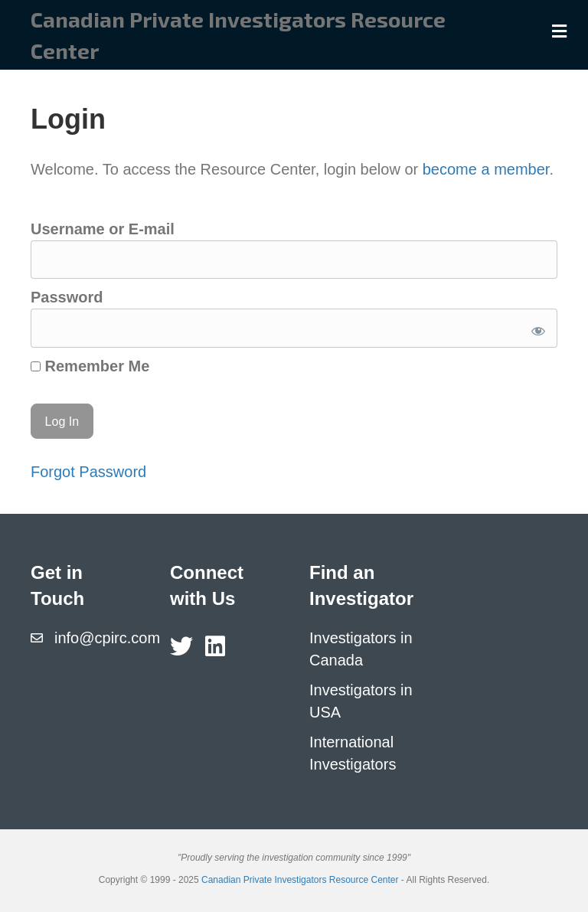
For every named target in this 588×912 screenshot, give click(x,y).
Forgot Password (88, 472)
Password (67, 297)
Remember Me (90, 366)
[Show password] (536, 328)
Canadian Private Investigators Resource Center (300, 880)
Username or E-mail (103, 229)
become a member (486, 169)
